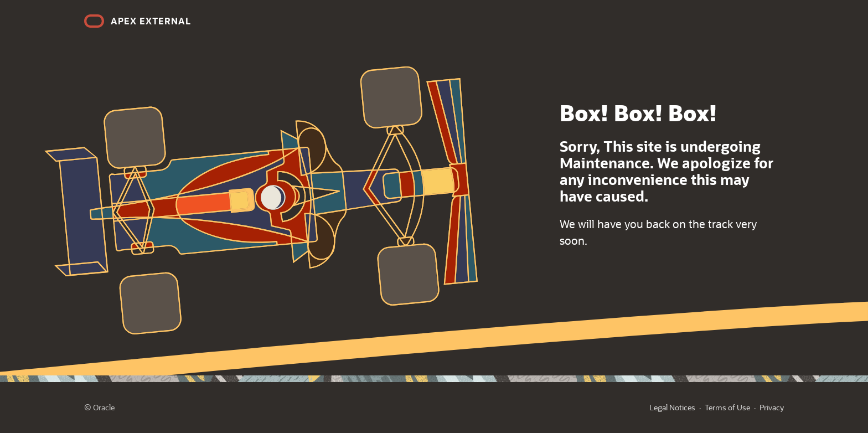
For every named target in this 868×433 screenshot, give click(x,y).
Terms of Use (727, 407)
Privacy (772, 407)
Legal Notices (672, 407)
